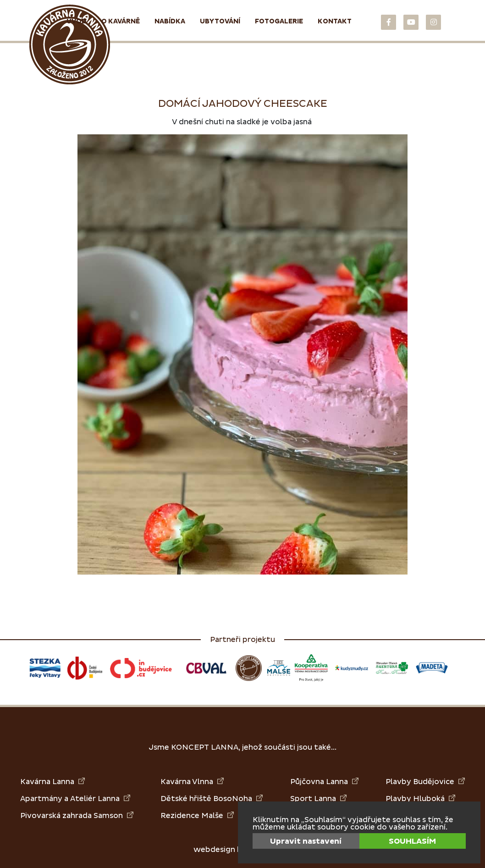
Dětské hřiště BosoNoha (212, 799)
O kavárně (121, 21)
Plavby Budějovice (425, 782)
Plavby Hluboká (420, 799)
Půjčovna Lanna (324, 782)
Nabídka (170, 21)
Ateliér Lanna (100, 799)
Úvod (77, 21)
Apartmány (41, 799)
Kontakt (335, 21)
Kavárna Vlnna (192, 782)
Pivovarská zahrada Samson (77, 815)
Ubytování (220, 21)
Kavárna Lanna (52, 782)
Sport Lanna (318, 799)
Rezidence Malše (197, 815)
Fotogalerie (279, 21)
